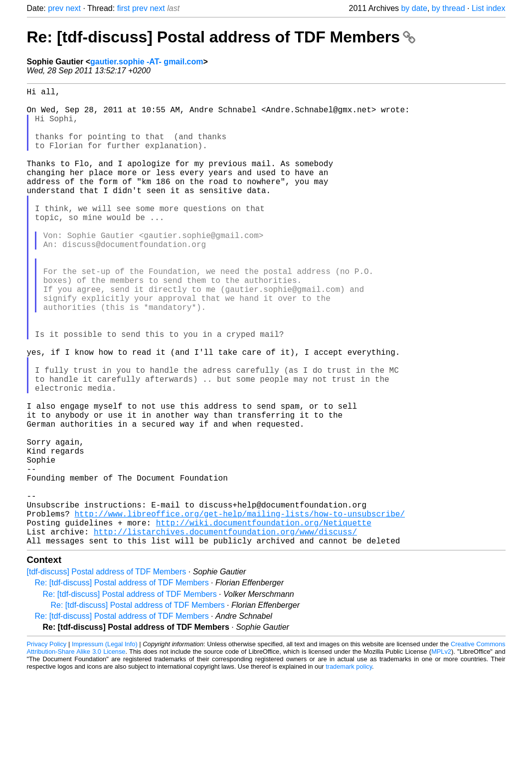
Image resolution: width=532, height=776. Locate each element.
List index (489, 8)
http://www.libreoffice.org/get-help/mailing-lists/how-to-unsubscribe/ (240, 609)
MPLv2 (441, 753)
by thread (448, 8)
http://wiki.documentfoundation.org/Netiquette (264, 620)
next (73, 8)
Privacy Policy (47, 746)
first (124, 8)
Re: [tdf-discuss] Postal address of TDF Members (221, 37)
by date (414, 8)
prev (56, 8)
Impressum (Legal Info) (105, 746)
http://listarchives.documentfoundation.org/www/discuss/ (225, 631)
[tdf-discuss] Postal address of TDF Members (107, 673)
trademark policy (349, 768)
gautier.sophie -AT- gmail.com (147, 62)
